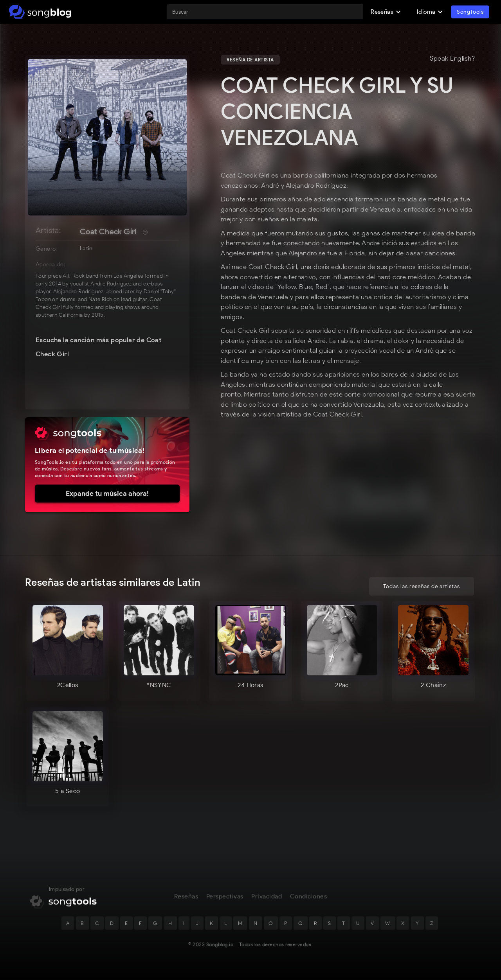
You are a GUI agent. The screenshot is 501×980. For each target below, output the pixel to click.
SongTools (470, 12)
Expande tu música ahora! (107, 494)
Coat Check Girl (108, 232)
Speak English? (452, 59)
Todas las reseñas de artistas (422, 586)
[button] (386, 12)
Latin (86, 248)
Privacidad (267, 899)
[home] (40, 12)
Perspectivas (225, 899)
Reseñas (186, 899)
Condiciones (309, 899)
